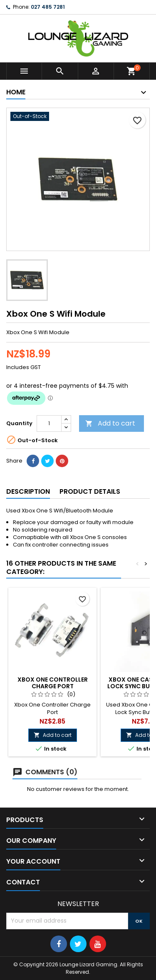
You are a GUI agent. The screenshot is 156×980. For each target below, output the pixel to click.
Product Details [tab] (90, 491)
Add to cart (110, 423)
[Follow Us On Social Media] (59, 944)
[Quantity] (49, 424)
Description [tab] (28, 491)
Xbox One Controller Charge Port (53, 683)
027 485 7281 (48, 7)
